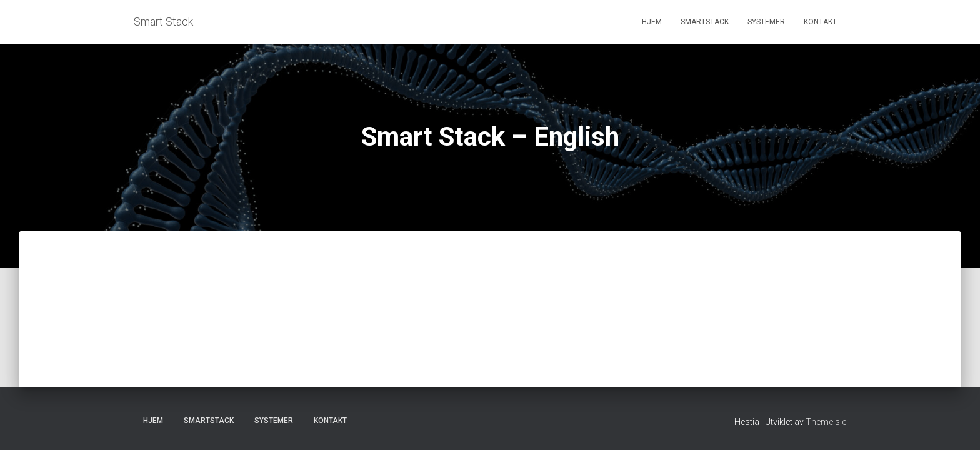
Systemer (766, 22)
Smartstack (705, 22)
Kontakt (820, 22)
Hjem (652, 22)
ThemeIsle (826, 422)
